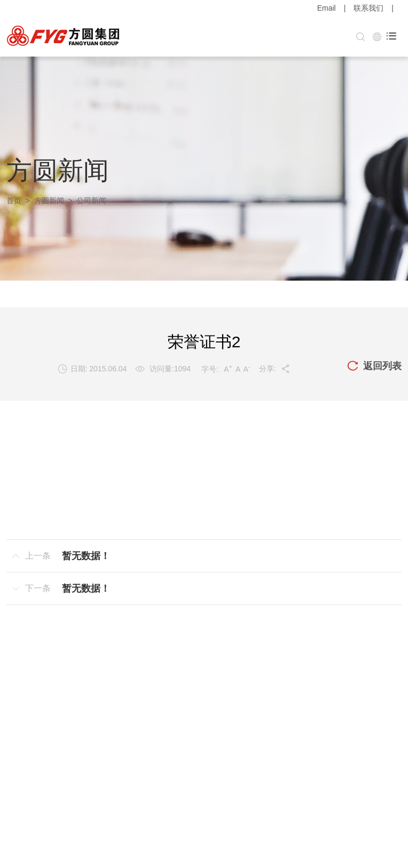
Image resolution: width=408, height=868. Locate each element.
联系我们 (368, 8)
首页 (14, 201)
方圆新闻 (49, 201)
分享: (275, 369)
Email (327, 8)
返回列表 (374, 367)
